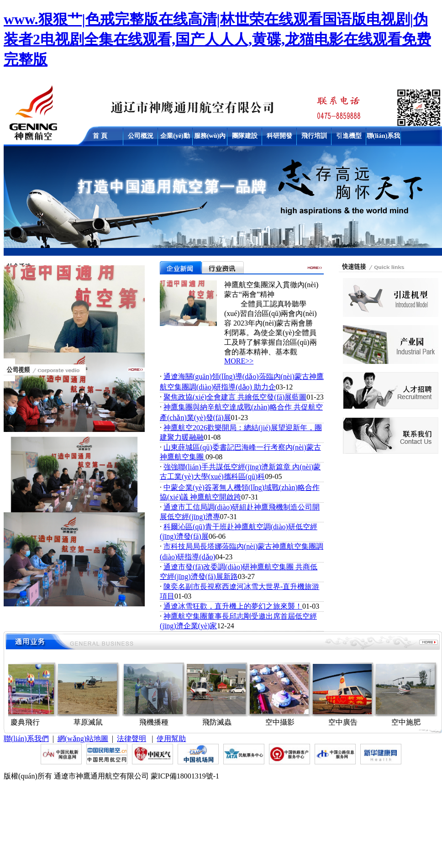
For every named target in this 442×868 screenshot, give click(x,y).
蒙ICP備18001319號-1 (185, 776)
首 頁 (100, 136)
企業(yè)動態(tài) (175, 138)
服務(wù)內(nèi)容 (210, 138)
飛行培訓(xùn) (314, 138)
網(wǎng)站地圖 (83, 739)
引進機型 (349, 136)
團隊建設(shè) (245, 138)
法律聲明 (132, 739)
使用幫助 (171, 739)
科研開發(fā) (279, 138)
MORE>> (239, 361)
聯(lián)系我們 (384, 138)
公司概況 (141, 136)
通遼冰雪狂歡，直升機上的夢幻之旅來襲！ (233, 606)
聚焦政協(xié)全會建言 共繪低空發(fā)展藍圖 (235, 397)
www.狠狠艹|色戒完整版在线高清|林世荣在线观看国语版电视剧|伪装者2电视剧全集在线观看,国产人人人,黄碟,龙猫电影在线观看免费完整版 (217, 39)
